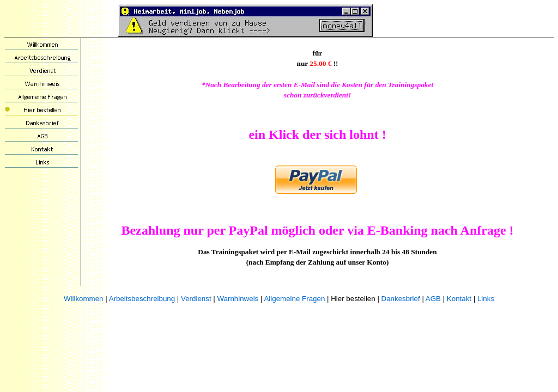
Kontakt (459, 299)
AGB (433, 299)
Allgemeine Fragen (294, 299)
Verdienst (196, 299)
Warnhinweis (238, 299)
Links (486, 299)
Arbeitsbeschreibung (142, 299)
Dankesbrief (401, 299)
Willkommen (84, 299)
